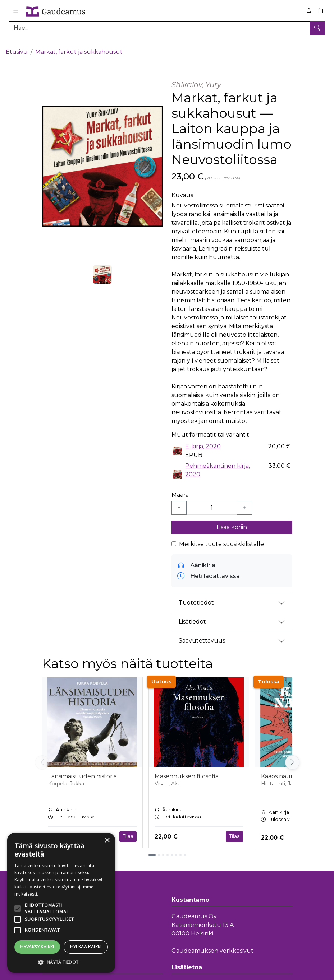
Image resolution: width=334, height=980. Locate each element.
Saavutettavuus (202, 635)
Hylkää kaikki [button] (86, 947)
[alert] (61, 903)
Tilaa (128, 830)
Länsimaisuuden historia (83, 770)
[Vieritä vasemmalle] (42, 757)
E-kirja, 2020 (203, 440)
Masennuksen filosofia (187, 770)
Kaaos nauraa (280, 770)
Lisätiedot (192, 616)
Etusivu (17, 46)
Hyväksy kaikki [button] (37, 947)
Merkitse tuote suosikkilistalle (221, 538)
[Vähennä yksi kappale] (179, 502)
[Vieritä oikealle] (292, 757)
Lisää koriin (232, 521)
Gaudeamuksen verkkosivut (212, 945)
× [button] (107, 841)
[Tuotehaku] (167, 28)
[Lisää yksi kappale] (244, 502)
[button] (61, 962)
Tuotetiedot (196, 597)
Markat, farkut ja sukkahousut (79, 46)
